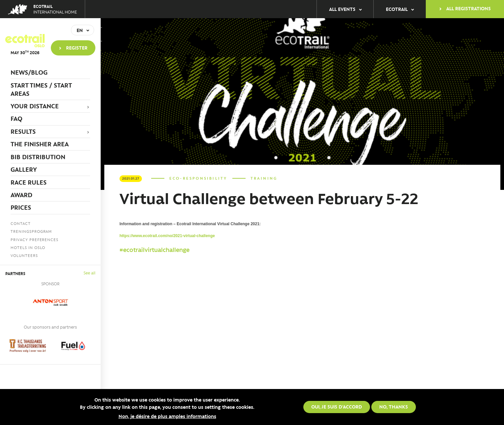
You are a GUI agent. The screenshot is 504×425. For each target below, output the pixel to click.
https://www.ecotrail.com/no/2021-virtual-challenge (167, 236)
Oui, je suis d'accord (337, 407)
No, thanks (394, 407)
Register (77, 48)
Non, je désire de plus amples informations (167, 416)
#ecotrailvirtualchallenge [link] (154, 250)
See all (89, 273)
